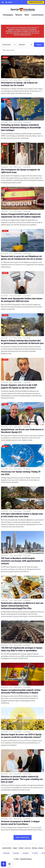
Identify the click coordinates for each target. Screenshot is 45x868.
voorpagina (8, 15)
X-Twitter (35, 853)
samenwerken (7, 848)
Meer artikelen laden (22, 837)
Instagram (26, 853)
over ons (28, 848)
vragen (15, 848)
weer (27, 15)
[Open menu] (3, 2)
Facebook (16, 853)
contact (21, 848)
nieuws (19, 15)
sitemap (34, 848)
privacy (41, 848)
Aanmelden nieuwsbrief (36, 2)
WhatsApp (6, 853)
